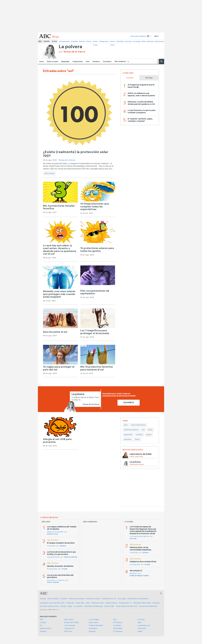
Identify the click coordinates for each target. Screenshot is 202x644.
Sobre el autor (52, 62)
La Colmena (78, 606)
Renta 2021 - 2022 (83, 603)
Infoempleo (93, 628)
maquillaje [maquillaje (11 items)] (128, 435)
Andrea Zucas (52, 534)
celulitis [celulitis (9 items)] (139, 435)
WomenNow (118, 628)
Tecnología (137, 41)
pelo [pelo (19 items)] (126, 425)
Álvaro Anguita (53, 582)
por (72, 52)
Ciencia (89, 41)
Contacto (64, 599)
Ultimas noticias (111, 603)
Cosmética (107, 62)
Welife (140, 631)
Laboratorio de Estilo (141, 454)
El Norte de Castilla (71, 622)
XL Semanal (118, 631)
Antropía (63, 606)
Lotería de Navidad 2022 (148, 606)
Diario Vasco (93, 622)
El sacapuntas (52, 569)
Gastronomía (159, 41)
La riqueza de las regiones (139, 536)
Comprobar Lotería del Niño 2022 (52, 603)
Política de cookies (93, 599)
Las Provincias (70, 625)
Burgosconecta (45, 628)
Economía (129, 41)
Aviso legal (122, 599)
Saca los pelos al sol (55, 332)
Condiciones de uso (109, 599)
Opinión (47, 41)
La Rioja (43, 622)
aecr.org (133, 539)
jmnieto (63, 546)
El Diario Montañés (96, 625)
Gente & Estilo (112, 42)
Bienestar (151, 41)
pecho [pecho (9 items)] (149, 435)
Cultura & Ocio (95, 42)
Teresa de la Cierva (67, 160)
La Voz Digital (94, 619)
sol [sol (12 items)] (143, 430)
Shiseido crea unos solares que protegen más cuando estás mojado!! (59, 294)
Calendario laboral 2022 (142, 603)
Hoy (115, 619)
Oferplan (43, 631)
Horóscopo (70, 603)
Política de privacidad (77, 599)
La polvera (71, 47)
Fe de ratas (51, 546)
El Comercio (118, 622)
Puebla (65, 569)
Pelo (88, 62)
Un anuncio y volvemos (56, 580)
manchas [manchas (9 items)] (128, 439)
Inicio (42, 62)
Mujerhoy (92, 631)
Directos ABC (109, 606)
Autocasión (142, 628)
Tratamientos (78, 62)
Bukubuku (133, 573)
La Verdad (117, 625)
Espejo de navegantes (55, 532)
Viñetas (144, 41)
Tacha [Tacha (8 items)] (137, 439)
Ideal (140, 622)
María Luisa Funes (136, 457)
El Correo (141, 619)
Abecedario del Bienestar (93, 606)
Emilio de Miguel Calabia (139, 576)
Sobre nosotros (53, 599)
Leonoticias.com (144, 625)
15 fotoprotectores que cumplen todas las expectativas (95, 207)
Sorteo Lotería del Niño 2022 (127, 606)
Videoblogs (120, 41)
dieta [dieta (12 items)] (150, 430)
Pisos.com (68, 631)
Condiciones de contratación (138, 599)
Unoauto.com (69, 628)
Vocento (43, 599)
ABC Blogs (149, 78)
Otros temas (49, 173)
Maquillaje (65, 62)
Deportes (82, 41)
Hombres (96, 62)
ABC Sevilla (69, 619)
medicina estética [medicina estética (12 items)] (131, 430)
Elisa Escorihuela (71, 557)
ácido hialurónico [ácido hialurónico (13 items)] (138, 425)
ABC (40, 41)
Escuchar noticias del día (49, 606)
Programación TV (125, 603)
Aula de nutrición (53, 557)
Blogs (54, 41)
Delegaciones (104, 41)
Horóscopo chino (98, 603)
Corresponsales (64, 41)
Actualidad (74, 41)
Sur (41, 625)
